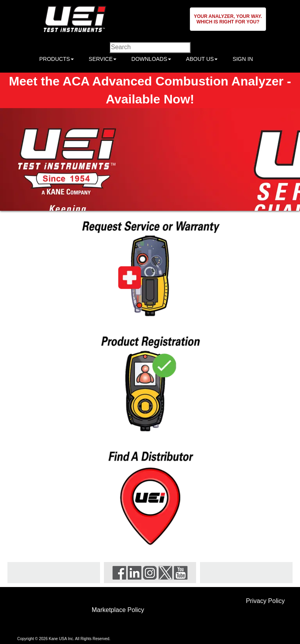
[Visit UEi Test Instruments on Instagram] (150, 572)
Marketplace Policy (118, 610)
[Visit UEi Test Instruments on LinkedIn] (135, 572)
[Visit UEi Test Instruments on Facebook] (119, 572)
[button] (228, 19)
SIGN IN (243, 59)
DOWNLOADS (151, 59)
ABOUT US (202, 59)
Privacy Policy (265, 601)
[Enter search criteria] (150, 47)
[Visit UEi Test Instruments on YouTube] (181, 572)
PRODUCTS (56, 59)
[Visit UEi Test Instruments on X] (165, 572)
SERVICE (103, 59)
